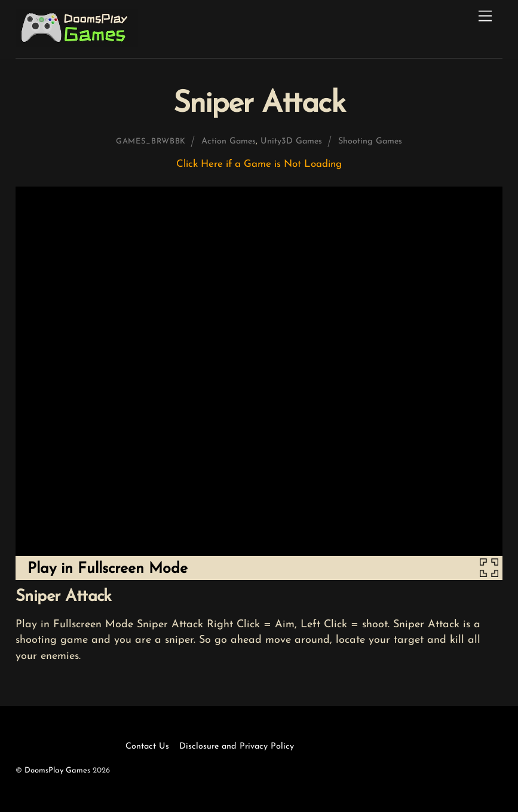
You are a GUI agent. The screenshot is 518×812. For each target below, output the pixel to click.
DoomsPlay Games (57, 770)
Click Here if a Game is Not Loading (259, 164)
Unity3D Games (291, 141)
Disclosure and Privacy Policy (237, 747)
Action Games (229, 141)
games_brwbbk (151, 141)
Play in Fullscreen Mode (108, 569)
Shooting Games (370, 141)
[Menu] (485, 16)
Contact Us (147, 747)
